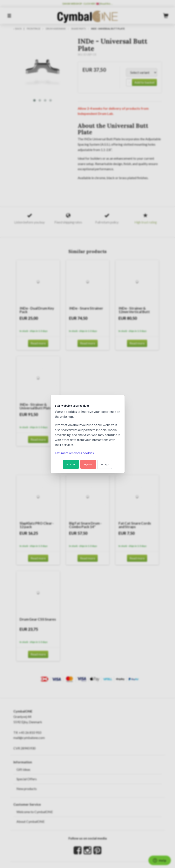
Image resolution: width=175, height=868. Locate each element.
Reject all (88, 464)
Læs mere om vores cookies (74, 453)
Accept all (71, 464)
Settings (105, 464)
